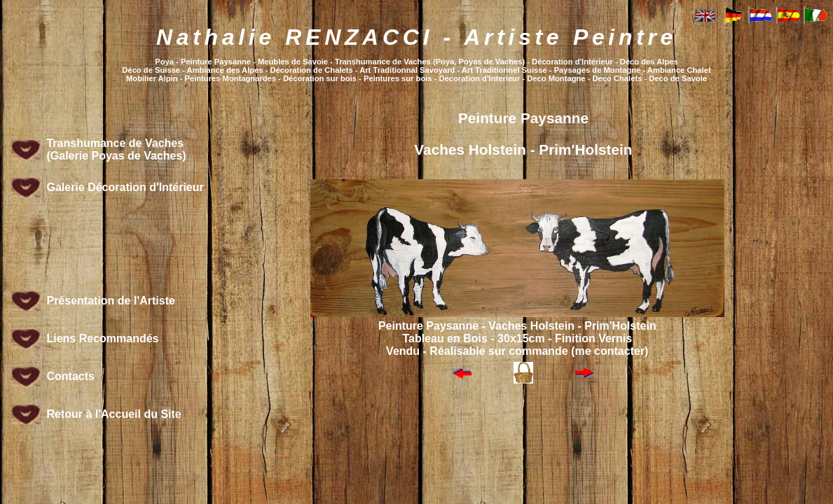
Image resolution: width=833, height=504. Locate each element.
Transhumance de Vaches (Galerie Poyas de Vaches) (116, 149)
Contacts (70, 376)
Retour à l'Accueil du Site (113, 414)
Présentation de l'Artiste (110, 301)
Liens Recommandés (102, 338)
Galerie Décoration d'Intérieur (125, 187)
